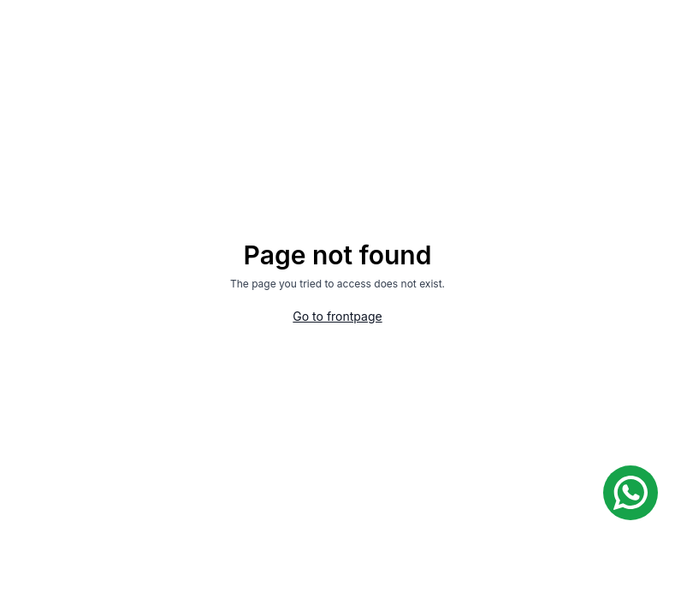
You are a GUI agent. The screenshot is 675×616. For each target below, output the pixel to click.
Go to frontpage (337, 316)
